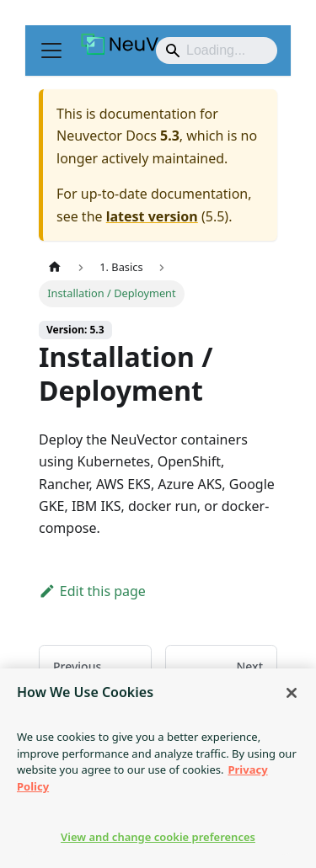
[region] (158, 768)
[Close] (292, 693)
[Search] (217, 51)
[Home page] (55, 267)
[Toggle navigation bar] (51, 51)
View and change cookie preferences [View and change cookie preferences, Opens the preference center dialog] (158, 837)
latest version (152, 216)
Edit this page (92, 591)
